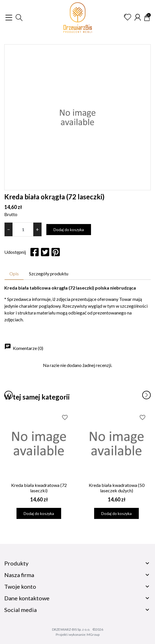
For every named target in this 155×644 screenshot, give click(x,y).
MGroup (93, 635)
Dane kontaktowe (27, 598)
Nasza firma (19, 575)
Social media (20, 610)
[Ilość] (23, 229)
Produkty (16, 563)
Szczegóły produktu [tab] (49, 274)
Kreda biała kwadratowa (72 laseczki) (39, 488)
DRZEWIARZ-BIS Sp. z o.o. (71, 629)
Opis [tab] (14, 274)
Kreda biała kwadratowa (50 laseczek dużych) (117, 488)
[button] (19, 18)
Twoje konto (20, 586)
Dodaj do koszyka (69, 230)
